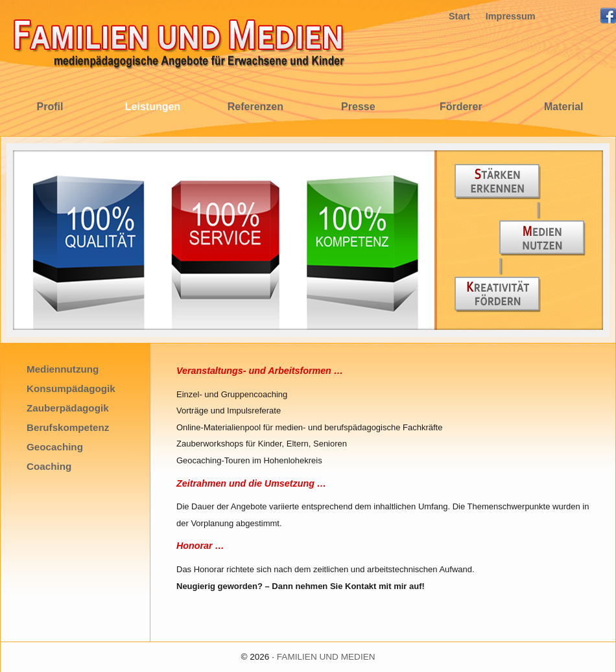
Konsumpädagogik (71, 388)
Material (563, 107)
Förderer (461, 107)
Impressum (511, 16)
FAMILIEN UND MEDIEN (326, 657)
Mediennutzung (63, 369)
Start (459, 16)
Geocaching (55, 447)
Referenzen (255, 107)
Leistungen (153, 107)
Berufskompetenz (68, 427)
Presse (358, 107)
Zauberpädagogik (68, 408)
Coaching (49, 466)
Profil (50, 107)
